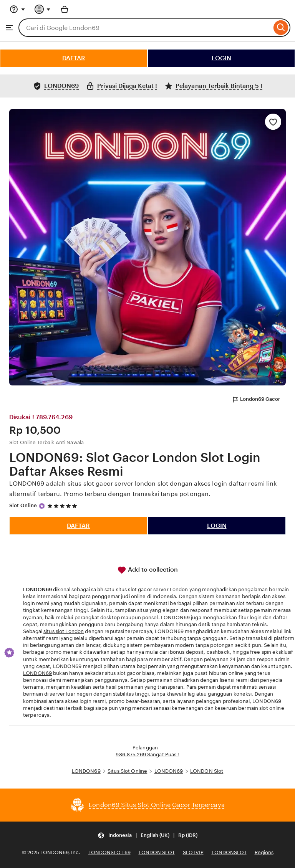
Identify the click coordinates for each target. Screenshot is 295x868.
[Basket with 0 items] (65, 9)
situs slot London (64, 631)
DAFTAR (74, 58)
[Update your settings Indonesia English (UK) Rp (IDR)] (147, 836)
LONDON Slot (207, 771)
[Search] (281, 28)
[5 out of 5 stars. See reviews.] (63, 506)
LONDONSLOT (229, 852)
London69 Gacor (256, 400)
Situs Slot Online (127, 771)
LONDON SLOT (157, 852)
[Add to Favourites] (273, 122)
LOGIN (221, 58)
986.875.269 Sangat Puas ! (147, 755)
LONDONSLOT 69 (109, 852)
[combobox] (145, 28)
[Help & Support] (17, 9)
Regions (264, 852)
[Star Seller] (42, 506)
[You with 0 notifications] (43, 9)
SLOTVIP (193, 852)
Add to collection (147, 570)
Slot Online (23, 505)
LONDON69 (37, 673)
